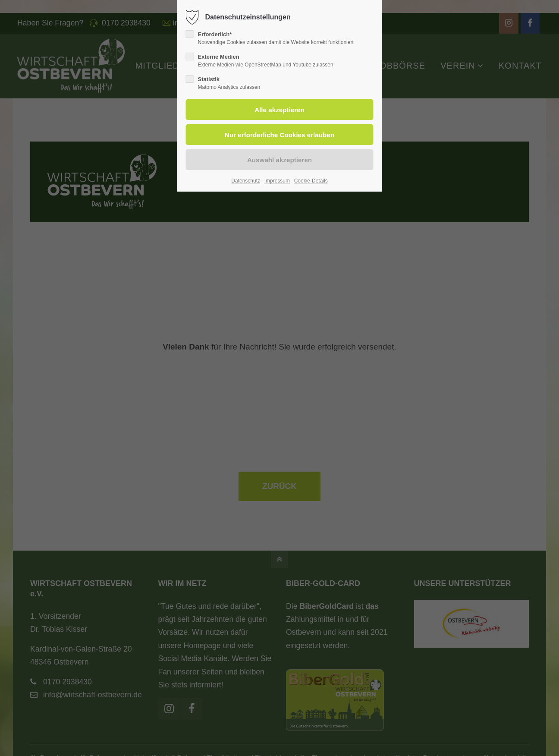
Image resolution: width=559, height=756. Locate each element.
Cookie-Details (311, 181)
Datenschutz (246, 181)
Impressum (277, 181)
